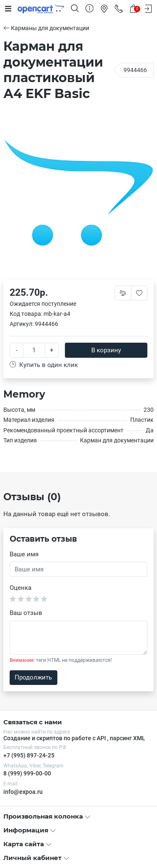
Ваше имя (24, 554)
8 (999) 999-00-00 (27, 773)
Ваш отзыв (26, 613)
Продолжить (33, 677)
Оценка (21, 588)
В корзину (106, 350)
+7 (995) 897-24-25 (29, 755)
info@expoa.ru (23, 792)
